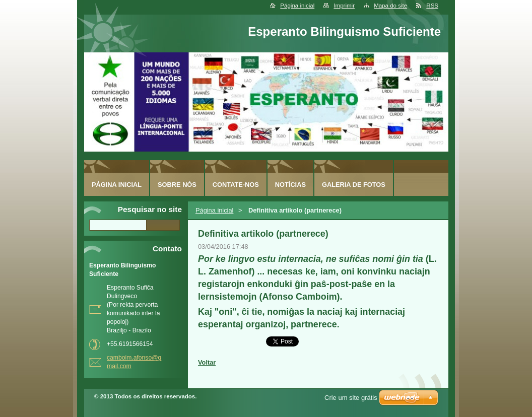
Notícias (290, 185)
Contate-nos (236, 185)
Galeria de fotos (354, 185)
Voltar (207, 362)
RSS (432, 6)
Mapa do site (390, 6)
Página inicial (297, 6)
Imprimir (344, 6)
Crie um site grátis (351, 398)
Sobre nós (177, 185)
